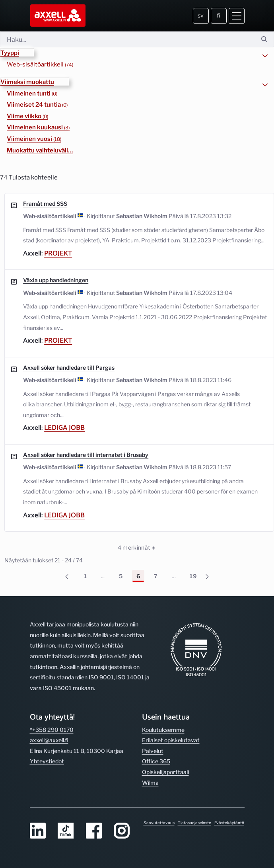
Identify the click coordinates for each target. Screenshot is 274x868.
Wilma (150, 783)
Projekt (58, 254)
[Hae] (127, 39)
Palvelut (153, 751)
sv (201, 15)
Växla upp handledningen (56, 280)
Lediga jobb (64, 428)
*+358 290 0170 (52, 730)
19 (195, 577)
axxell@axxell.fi (49, 740)
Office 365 (156, 761)
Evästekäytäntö (229, 823)
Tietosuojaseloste (194, 823)
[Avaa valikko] (237, 16)
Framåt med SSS (45, 204)
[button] (17, 53)
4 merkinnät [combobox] (139, 548)
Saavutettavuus (159, 823)
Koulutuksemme (163, 730)
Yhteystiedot (47, 761)
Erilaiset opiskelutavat (171, 740)
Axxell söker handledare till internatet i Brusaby (86, 455)
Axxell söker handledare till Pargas (69, 368)
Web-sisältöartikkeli (40, 64)
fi (219, 15)
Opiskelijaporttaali (165, 772)
